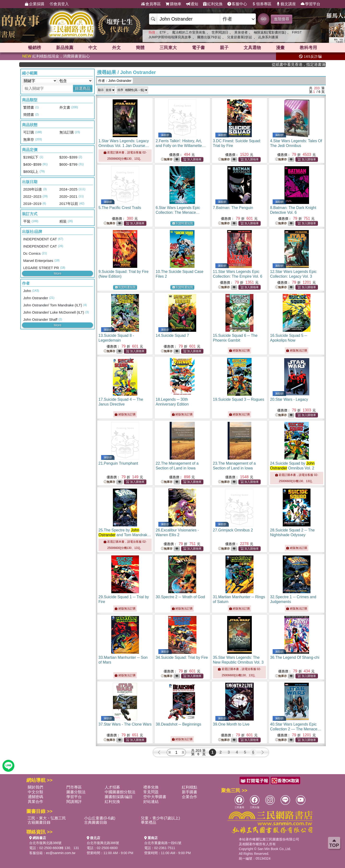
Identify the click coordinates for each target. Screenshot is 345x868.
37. (125, 724)
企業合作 (190, 797)
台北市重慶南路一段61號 (163, 843)
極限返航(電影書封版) (270, 32)
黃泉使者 (241, 32)
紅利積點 (190, 787)
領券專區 (262, 4)
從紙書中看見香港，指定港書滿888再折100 (308, 65)
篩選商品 (83, 88)
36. (295, 657)
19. (239, 399)
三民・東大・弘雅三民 (47, 818)
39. (231, 724)
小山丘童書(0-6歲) (100, 818)
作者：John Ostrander (115, 81)
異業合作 (35, 802)
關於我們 (35, 787)
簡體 (140, 48)
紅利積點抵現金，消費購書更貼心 (56, 56)
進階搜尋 (282, 19)
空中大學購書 (155, 797)
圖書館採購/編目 (119, 797)
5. (120, 208)
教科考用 (308, 48)
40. (296, 729)
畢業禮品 (149, 822)
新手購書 (190, 792)
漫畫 (280, 48)
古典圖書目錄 (96, 822)
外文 (116, 48)
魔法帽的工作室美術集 (189, 32)
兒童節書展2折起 (240, 37)
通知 (192, 4)
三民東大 (168, 48)
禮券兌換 (151, 787)
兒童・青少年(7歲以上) (161, 818)
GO (263, 19)
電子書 (198, 48)
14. (172, 335)
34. (182, 657)
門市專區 (74, 787)
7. (233, 208)
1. (124, 146)
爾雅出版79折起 (209, 37)
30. (180, 597)
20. (289, 399)
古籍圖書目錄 (39, 822)
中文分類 (35, 792)
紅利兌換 (213, 4)
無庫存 (167, 160)
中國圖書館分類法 (120, 792)
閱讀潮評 (74, 802)
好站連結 (151, 802)
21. (118, 463)
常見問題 (151, 792)
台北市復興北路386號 (45, 843)
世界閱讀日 (220, 32)
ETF (163, 32)
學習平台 (310, 4)
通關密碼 (35, 797)
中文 (93, 48)
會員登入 (59, 4)
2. (181, 146)
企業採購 (34, 4)
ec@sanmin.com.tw (61, 853)
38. (178, 724)
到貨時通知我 (183, 223)
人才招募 (112, 787)
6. (178, 212)
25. (125, 535)
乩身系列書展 (268, 37)
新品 (65, 48)
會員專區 (151, 4)
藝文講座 (286, 4)
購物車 (173, 4)
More (57, 273)
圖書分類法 (76, 792)
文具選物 (252, 48)
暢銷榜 (34, 48)
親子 (224, 48)
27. (233, 530)
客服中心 (237, 4)
